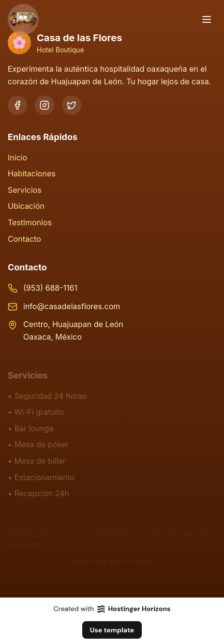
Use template (112, 630)
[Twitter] (72, 105)
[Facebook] (17, 105)
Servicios (25, 190)
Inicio (17, 157)
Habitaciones (32, 173)
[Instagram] (45, 105)
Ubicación (26, 206)
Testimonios (30, 222)
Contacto (24, 239)
